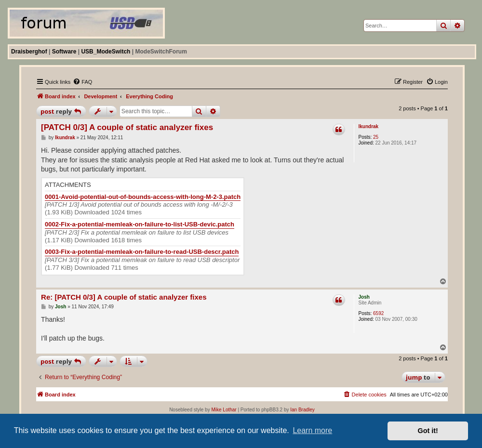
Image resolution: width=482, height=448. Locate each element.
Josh (364, 297)
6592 (378, 313)
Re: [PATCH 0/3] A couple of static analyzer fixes (124, 297)
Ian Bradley (302, 410)
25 (376, 137)
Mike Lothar (224, 410)
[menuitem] (82, 82)
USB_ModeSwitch (106, 52)
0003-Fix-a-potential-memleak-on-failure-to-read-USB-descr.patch (142, 252)
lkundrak (368, 126)
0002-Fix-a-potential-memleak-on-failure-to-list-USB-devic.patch (140, 224)
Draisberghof (29, 52)
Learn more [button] (312, 430)
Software (64, 52)
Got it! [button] (428, 431)
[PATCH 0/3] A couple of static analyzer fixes (127, 127)
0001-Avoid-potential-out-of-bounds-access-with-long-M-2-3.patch (143, 197)
